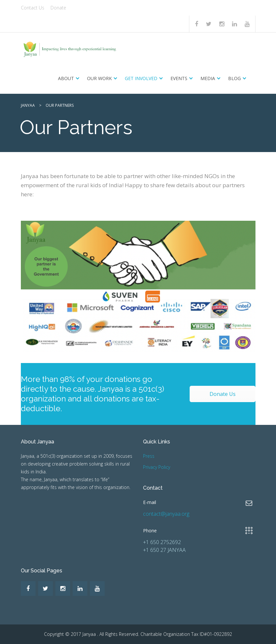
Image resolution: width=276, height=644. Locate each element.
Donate (58, 8)
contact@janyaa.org (166, 514)
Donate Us (223, 394)
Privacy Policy (157, 467)
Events (179, 78)
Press (149, 456)
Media (208, 78)
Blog (234, 78)
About (66, 78)
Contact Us (33, 8)
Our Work (99, 78)
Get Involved (141, 78)
